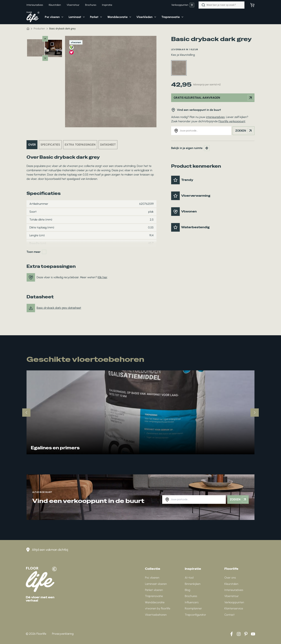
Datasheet (108, 145)
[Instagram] (239, 634)
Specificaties (50, 145)
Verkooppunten (183, 5)
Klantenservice (234, 608)
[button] (51, 17)
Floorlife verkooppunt (232, 121)
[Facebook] (232, 634)
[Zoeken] (203, 5)
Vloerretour (232, 596)
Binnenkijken (193, 584)
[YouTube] (253, 634)
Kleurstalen (231, 584)
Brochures (191, 596)
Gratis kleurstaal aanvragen (214, 98)
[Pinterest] (246, 634)
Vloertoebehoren (156, 615)
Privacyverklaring (63, 634)
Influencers (192, 602)
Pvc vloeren (152, 578)
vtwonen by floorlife (158, 608)
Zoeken (244, 131)
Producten (39, 29)
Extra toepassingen (80, 145)
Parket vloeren (154, 590)
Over (32, 145)
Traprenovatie (154, 596)
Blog (187, 590)
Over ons (230, 578)
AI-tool (189, 578)
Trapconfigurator (195, 615)
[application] (61, 17)
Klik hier (102, 277)
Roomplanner (193, 608)
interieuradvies (215, 117)
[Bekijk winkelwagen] (252, 5)
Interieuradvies (234, 590)
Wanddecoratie (155, 602)
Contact (229, 615)
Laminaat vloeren (156, 584)
